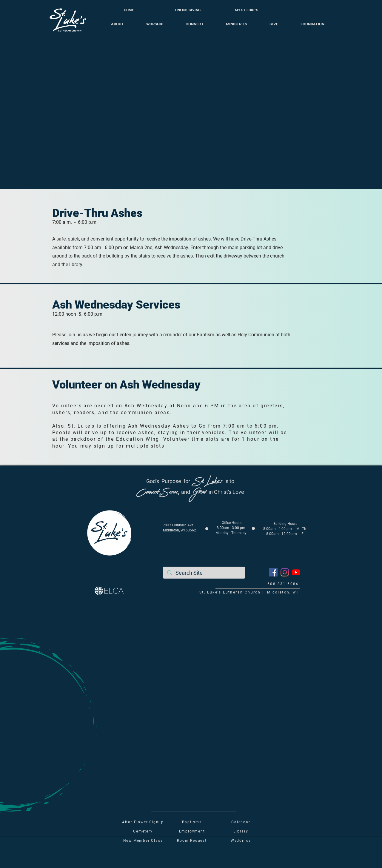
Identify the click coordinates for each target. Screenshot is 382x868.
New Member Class (143, 841)
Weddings (241, 841)
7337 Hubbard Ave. (179, 525)
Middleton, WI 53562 (180, 530)
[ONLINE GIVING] (188, 10)
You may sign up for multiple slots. (118, 446)
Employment (192, 831)
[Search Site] (204, 573)
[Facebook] (273, 572)
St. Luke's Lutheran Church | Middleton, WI (249, 592)
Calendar (241, 822)
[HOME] (129, 10)
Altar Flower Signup (143, 822)
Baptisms (192, 822)
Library (241, 831)
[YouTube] (296, 572)
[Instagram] (285, 572)
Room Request (192, 841)
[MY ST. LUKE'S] (247, 10)
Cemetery (143, 831)
